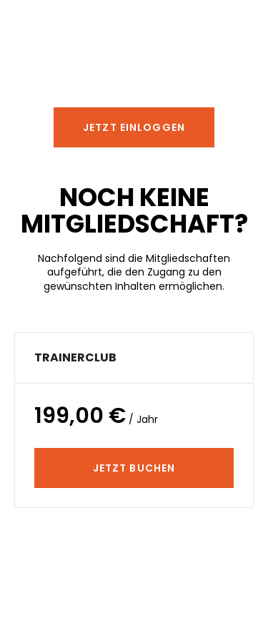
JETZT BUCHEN (134, 468)
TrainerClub (75, 357)
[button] (134, 127)
